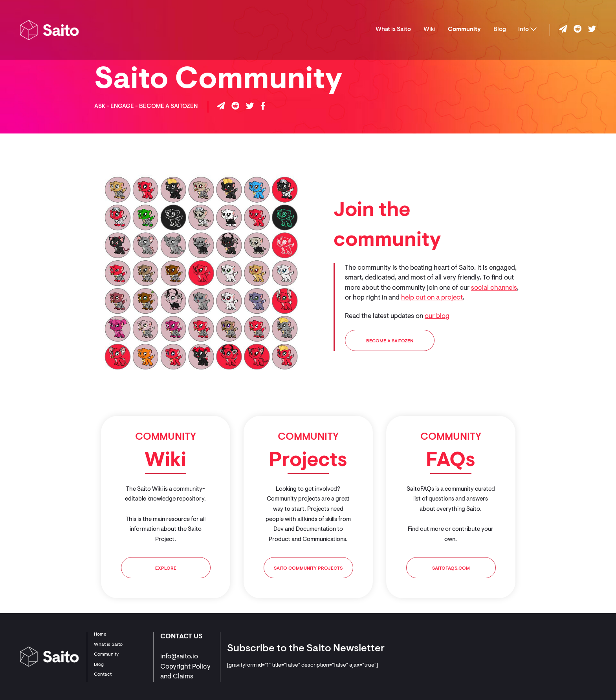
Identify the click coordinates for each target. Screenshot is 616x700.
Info (527, 30)
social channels (494, 288)
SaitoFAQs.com (451, 568)
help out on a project (432, 298)
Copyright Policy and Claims (185, 672)
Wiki (430, 30)
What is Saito (393, 30)
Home (100, 634)
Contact (103, 674)
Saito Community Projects (308, 568)
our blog (437, 316)
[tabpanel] (166, 507)
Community (464, 30)
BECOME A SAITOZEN (390, 341)
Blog (500, 30)
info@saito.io (179, 657)
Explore (166, 568)
